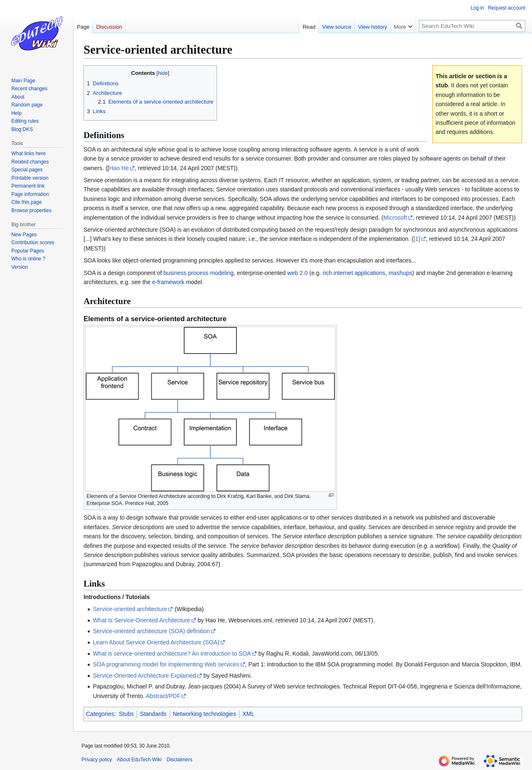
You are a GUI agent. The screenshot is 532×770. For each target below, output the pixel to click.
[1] (417, 239)
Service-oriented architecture (130, 609)
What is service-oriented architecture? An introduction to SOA (172, 654)
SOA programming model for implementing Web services (166, 664)
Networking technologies (205, 714)
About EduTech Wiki (139, 760)
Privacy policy (97, 760)
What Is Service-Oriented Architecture (141, 620)
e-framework (168, 282)
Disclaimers (180, 760)
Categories (100, 714)
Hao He (119, 168)
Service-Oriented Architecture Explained (144, 676)
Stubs (126, 714)
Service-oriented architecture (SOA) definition (151, 631)
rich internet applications (354, 273)
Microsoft (395, 218)
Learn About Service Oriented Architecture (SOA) (156, 642)
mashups (400, 273)
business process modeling (198, 273)
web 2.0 (297, 273)
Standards (153, 714)
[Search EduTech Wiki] (472, 26)
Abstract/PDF (163, 696)
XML (248, 714)
